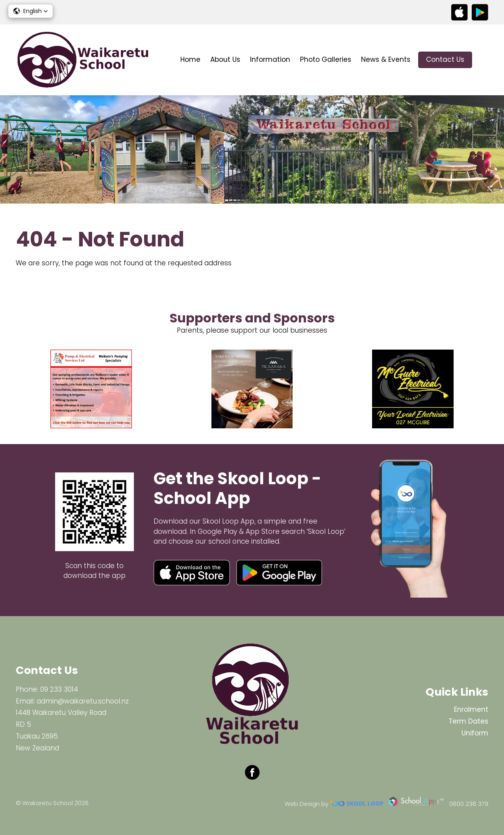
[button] (31, 11)
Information (270, 59)
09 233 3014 (59, 689)
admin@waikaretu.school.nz (83, 701)
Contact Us (445, 59)
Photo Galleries (326, 59)
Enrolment (471, 709)
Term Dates (468, 721)
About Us (225, 59)
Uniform (475, 733)
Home (190, 59)
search (484, 60)
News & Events (386, 59)
